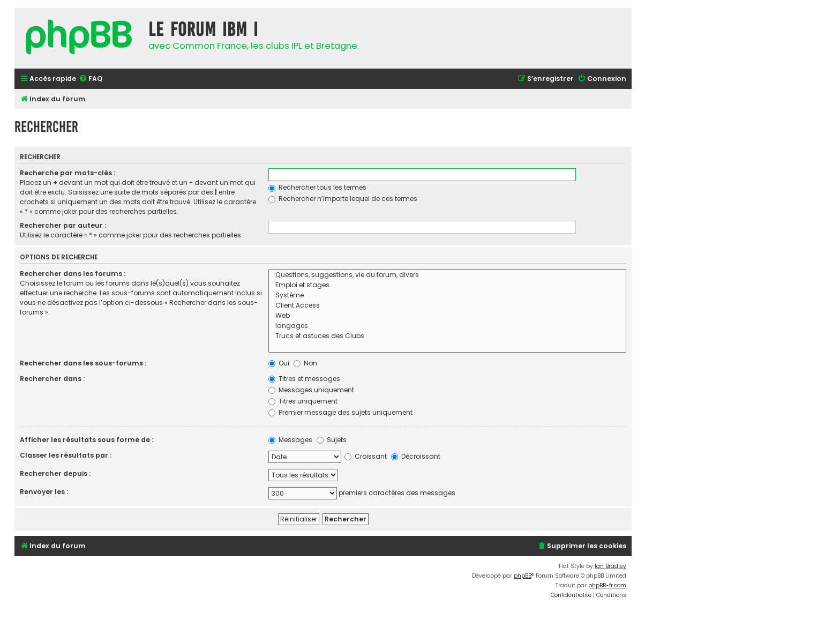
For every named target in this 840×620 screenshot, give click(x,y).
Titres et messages (304, 379)
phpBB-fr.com (607, 585)
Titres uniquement (303, 401)
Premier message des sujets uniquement (340, 412)
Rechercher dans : (52, 379)
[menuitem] (91, 79)
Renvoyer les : (44, 492)
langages (447, 326)
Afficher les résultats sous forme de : (87, 440)
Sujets (332, 440)
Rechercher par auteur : (63, 225)
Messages (290, 440)
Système (447, 296)
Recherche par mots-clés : (67, 173)
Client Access (447, 306)
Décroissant (416, 456)
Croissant (366, 456)
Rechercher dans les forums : (73, 274)
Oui (279, 363)
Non (305, 363)
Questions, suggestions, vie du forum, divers (447, 275)
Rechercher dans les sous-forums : (83, 363)
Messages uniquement (311, 390)
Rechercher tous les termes (317, 187)
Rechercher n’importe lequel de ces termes (343, 199)
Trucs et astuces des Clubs (447, 336)
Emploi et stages (447, 285)
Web (447, 316)
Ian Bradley (610, 566)
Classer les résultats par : (66, 455)
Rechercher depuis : (55, 473)
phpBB (523, 576)
